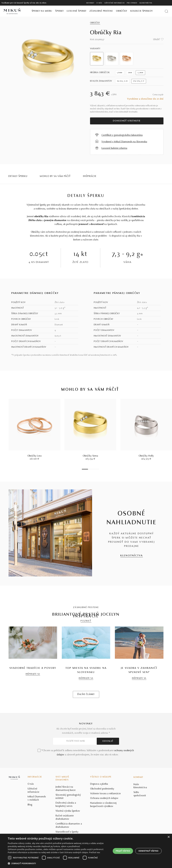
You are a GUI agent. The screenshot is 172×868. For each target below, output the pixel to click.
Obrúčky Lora (35, 456)
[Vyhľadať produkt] (166, 11)
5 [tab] (93, 469)
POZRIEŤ (86, 621)
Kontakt (138, 826)
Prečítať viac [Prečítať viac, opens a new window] (95, 852)
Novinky (90, 3)
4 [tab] (92, 469)
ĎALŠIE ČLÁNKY (86, 744)
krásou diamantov (69, 209)
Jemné (38, 217)
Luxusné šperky (77, 11)
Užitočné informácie (114, 3)
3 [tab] (90, 469)
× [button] (169, 837)
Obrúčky (122, 11)
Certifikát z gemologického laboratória (122, 135)
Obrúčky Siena (90, 456)
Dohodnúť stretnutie (127, 121)
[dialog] (86, 851)
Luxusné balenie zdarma (114, 148)
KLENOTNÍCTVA (132, 556)
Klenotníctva (146, 3)
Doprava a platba (99, 833)
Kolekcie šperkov (142, 11)
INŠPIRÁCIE (90, 176)
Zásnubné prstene (101, 11)
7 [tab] (97, 469)
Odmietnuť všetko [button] (148, 851)
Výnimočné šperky (37, 205)
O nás (99, 3)
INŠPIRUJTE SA (33, 723)
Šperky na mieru (42, 11)
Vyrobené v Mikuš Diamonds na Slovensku (124, 142)
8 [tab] (98, 469)
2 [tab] (89, 469)
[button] (58, 864)
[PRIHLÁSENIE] (163, 3)
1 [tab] (85, 469)
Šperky (59, 11)
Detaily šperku (18, 176)
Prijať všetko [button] (123, 851)
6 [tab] (95, 469)
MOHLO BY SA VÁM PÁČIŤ (55, 176)
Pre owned (132, 3)
